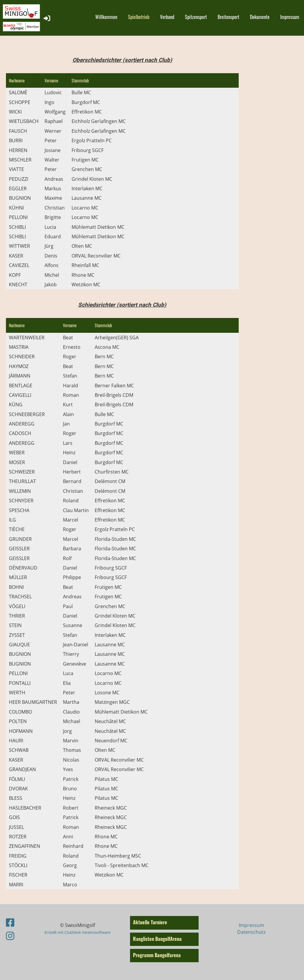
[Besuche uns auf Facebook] (10, 922)
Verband (167, 17)
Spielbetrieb (139, 17)
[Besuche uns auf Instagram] (10, 936)
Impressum (290, 17)
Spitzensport (196, 17)
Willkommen (106, 17)
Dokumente (260, 17)
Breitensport (228, 17)
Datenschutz (251, 932)
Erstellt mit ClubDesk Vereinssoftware (77, 932)
